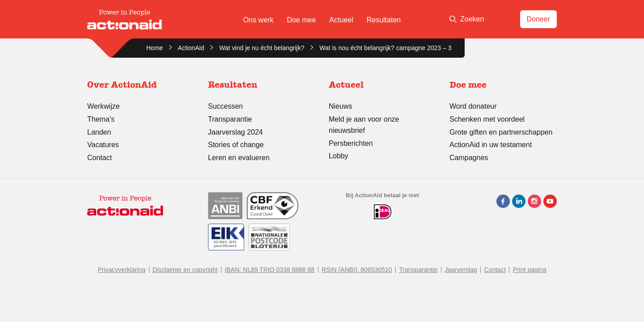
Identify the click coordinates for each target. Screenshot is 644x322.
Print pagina (530, 270)
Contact (100, 158)
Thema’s (101, 119)
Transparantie (230, 119)
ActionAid (191, 48)
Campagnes (469, 158)
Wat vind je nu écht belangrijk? (262, 48)
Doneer (538, 19)
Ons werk (258, 20)
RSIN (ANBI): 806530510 (357, 270)
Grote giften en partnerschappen (501, 132)
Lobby (339, 156)
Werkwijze (104, 106)
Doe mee (301, 20)
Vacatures (103, 145)
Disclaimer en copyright (185, 270)
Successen (225, 106)
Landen (99, 132)
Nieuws (340, 106)
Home (155, 48)
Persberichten (351, 143)
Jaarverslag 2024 (235, 132)
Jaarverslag (461, 270)
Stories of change (236, 145)
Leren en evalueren (239, 158)
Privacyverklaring (121, 270)
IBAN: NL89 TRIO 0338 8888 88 (270, 270)
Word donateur (473, 106)
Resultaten (384, 20)
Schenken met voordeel (487, 119)
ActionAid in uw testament (491, 145)
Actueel (341, 20)
